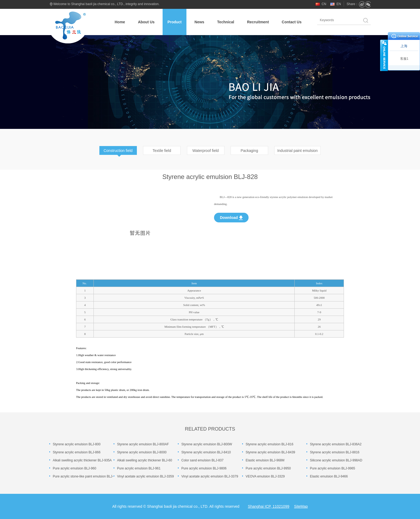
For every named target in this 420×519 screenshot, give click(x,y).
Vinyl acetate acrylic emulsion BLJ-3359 (145, 476)
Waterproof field (205, 151)
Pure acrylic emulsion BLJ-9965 (333, 468)
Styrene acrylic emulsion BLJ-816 (269, 444)
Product (175, 22)
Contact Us (292, 22)
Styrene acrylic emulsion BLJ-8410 (206, 452)
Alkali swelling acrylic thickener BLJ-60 (145, 460)
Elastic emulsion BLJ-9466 (329, 476)
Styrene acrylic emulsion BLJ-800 (77, 444)
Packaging (249, 151)
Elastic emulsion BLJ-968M (265, 460)
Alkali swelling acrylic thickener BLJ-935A (82, 460)
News (199, 22)
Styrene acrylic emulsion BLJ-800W (207, 444)
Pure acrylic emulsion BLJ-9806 (204, 468)
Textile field (162, 151)
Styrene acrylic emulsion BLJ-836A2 (336, 444)
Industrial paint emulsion (297, 151)
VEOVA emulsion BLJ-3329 (265, 476)
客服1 (404, 59)
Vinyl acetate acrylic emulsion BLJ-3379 (210, 476)
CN (324, 4)
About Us (146, 22)
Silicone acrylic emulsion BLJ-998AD (336, 460)
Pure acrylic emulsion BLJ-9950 (268, 468)
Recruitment (258, 22)
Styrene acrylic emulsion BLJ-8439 (270, 452)
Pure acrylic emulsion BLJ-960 (74, 468)
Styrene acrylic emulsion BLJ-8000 (142, 452)
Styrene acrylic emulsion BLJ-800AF (143, 444)
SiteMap (301, 506)
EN (339, 4)
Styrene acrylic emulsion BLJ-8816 (335, 452)
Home (120, 22)
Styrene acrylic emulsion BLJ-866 (77, 452)
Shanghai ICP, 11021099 (269, 506)
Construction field (118, 151)
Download (231, 218)
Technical (226, 22)
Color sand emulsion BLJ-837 (202, 460)
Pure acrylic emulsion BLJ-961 (139, 468)
